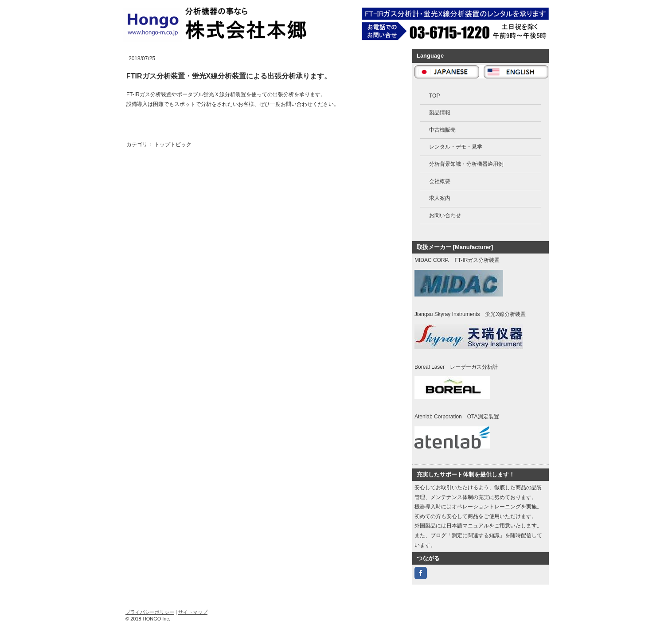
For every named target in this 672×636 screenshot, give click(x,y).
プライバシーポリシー (150, 612)
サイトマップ (193, 612)
